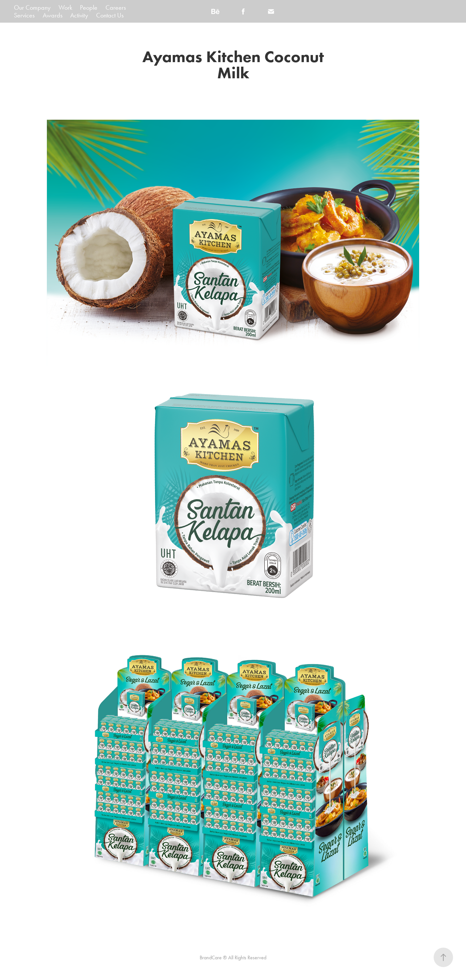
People (89, 7)
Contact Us (110, 15)
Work (65, 7)
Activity (79, 15)
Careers (116, 7)
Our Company (32, 7)
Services (24, 15)
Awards (53, 15)
